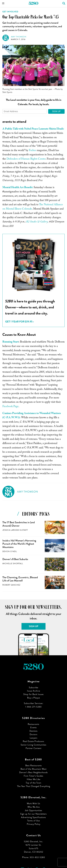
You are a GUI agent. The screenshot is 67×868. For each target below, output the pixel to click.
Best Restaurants (34, 765)
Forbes (32, 151)
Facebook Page (10, 407)
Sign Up (56, 111)
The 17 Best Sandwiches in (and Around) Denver (19, 524)
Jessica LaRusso (11, 530)
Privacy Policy (34, 824)
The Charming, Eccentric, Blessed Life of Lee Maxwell (20, 579)
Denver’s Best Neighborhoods (33, 772)
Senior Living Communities (33, 745)
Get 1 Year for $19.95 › (19, 322)
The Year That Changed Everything (34, 786)
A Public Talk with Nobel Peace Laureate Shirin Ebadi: (33, 129)
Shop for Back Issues (33, 694)
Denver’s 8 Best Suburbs (15, 559)
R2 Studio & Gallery (37, 222)
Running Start (10, 342)
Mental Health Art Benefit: (18, 188)
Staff (25, 530)
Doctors (33, 734)
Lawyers (34, 738)
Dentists (33, 731)
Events (33, 727)
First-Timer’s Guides (33, 776)
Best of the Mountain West (33, 769)
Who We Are (34, 807)
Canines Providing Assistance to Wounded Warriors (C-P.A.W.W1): (32, 416)
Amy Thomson (19, 37)
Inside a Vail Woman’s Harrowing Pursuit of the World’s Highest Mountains (19, 544)
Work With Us (33, 803)
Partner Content (33, 748)
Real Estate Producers (33, 741)
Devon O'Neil (10, 551)
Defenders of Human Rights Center (26, 159)
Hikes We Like (34, 779)
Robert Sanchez (11, 585)
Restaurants (33, 724)
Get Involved (10, 12)
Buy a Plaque (34, 698)
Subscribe (33, 688)
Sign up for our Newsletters (33, 814)
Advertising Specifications (33, 817)
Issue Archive (34, 691)
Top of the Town (33, 783)
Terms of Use (33, 821)
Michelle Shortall (13, 564)
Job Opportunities (33, 810)
